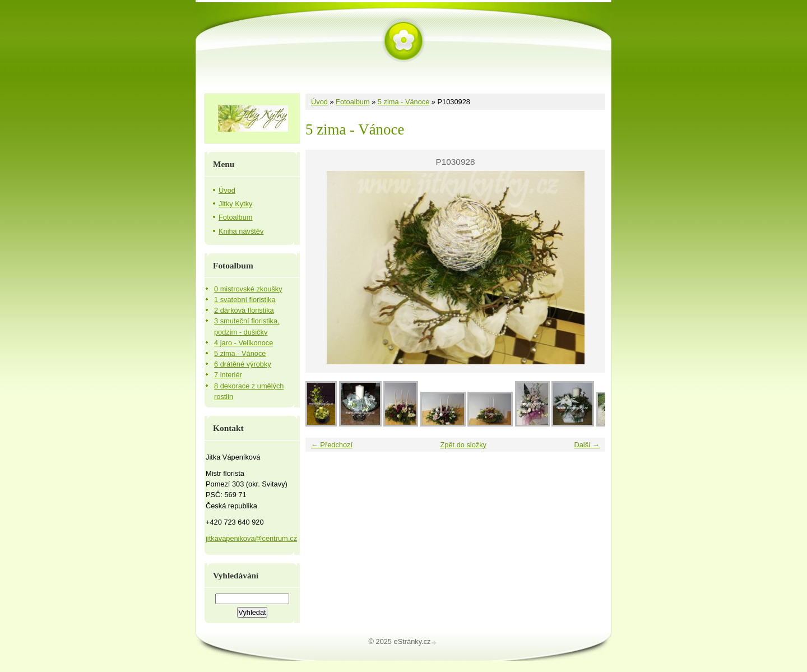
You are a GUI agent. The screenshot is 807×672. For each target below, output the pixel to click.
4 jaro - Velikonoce (244, 343)
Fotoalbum (353, 102)
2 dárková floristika (244, 310)
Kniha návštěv (241, 231)
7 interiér (228, 375)
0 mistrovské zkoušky (248, 289)
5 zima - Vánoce (403, 102)
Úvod (319, 102)
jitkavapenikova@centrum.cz (251, 538)
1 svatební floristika (245, 300)
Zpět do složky (463, 445)
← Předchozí (332, 445)
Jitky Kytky (235, 204)
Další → (587, 445)
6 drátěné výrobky (243, 364)
